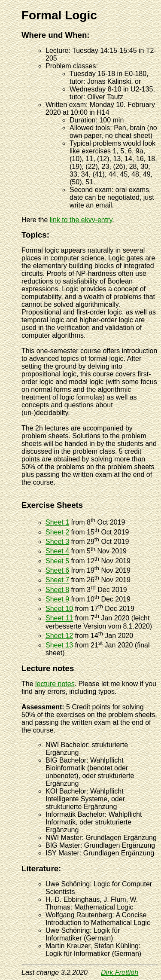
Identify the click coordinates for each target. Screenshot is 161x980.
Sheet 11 (59, 618)
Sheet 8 (57, 590)
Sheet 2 (57, 532)
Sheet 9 (57, 599)
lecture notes (55, 684)
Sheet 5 (57, 561)
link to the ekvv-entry (81, 220)
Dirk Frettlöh (120, 972)
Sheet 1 (57, 523)
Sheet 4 (57, 551)
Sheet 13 (59, 645)
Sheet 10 (59, 609)
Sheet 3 (57, 542)
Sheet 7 (57, 580)
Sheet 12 (59, 636)
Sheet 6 (57, 570)
